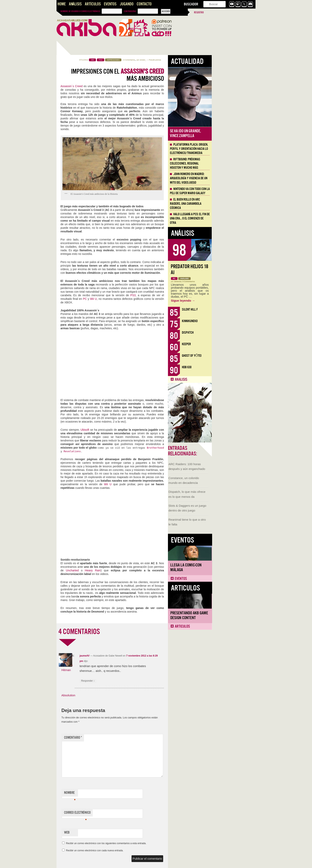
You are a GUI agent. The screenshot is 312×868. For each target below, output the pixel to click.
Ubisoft (129, 430)
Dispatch (232, 333)
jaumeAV (128, 656)
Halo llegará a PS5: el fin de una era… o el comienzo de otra (234, 218)
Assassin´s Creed (115, 86)
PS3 (177, 295)
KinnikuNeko (234, 321)
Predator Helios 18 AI (233, 269)
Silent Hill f (234, 309)
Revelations (116, 451)
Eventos (110, 4)
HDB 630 (230, 367)
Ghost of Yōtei (235, 356)
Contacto (144, 4)
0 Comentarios (233, 282)
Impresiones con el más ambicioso (161, 75)
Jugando (127, 4)
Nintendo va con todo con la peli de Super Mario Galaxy (234, 191)
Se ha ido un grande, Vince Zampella (229, 133)
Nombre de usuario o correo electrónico (80, 11)
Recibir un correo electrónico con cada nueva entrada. (138, 850)
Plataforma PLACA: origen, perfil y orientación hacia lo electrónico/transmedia (233, 149)
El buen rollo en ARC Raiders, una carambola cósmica (229, 204)
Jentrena (222, 282)
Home (62, 4)
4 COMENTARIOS (123, 632)
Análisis (75, 4)
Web (111, 832)
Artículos (93, 4)
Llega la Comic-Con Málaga (75, 225)
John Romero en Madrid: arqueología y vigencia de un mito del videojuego (232, 178)
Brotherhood (199, 448)
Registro (199, 12)
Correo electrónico (121, 813)
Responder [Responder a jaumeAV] (132, 681)
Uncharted (117, 570)
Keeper (230, 344)
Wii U (137, 299)
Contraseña (130, 11)
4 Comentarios (173, 60)
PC (129, 299)
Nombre (114, 794)
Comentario (117, 738)
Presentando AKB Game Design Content (78, 273)
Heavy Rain (136, 570)
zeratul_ (187, 60)
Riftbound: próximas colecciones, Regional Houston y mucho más (229, 164)
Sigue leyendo (227, 301)
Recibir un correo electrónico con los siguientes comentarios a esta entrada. (150, 843)
